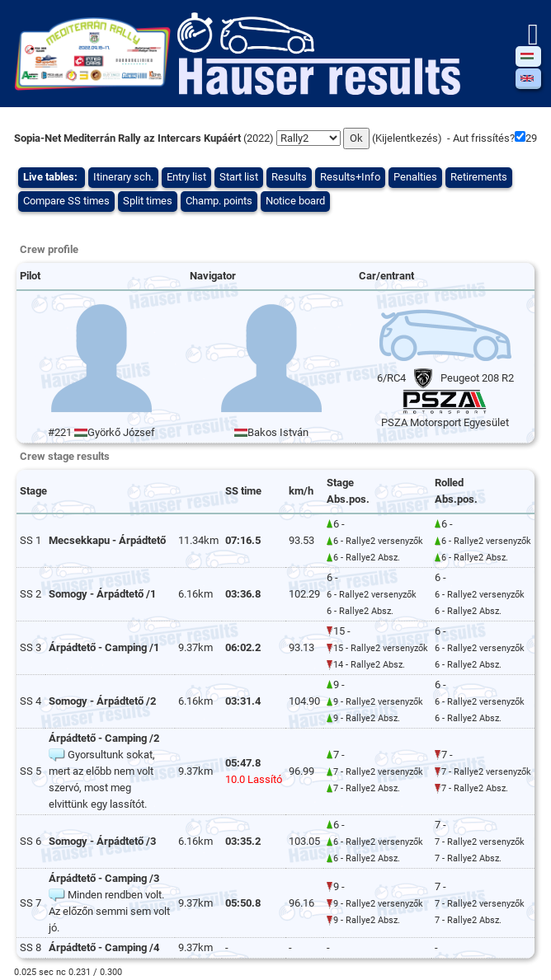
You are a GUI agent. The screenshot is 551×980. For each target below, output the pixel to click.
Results (289, 177)
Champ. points (219, 201)
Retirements (479, 177)
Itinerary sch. (123, 177)
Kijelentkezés (407, 138)
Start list (239, 177)
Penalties (415, 177)
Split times (148, 201)
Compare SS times (66, 201)
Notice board (295, 201)
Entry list (186, 177)
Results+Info (350, 177)
